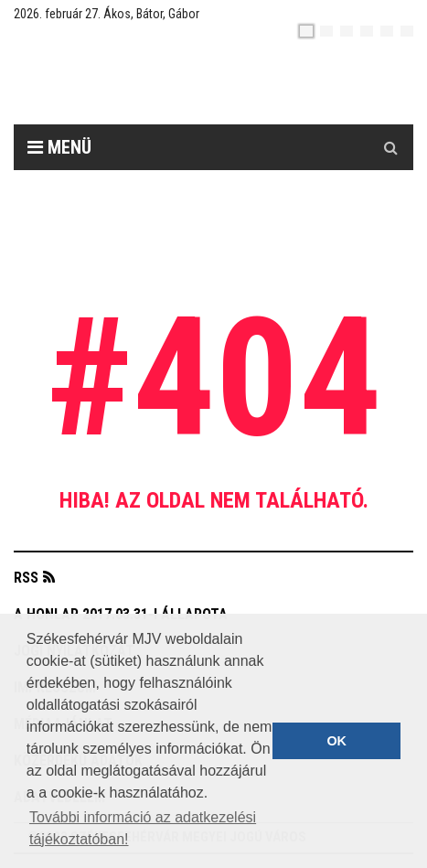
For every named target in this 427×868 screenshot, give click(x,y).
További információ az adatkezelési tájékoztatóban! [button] (143, 828)
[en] (326, 31)
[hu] (306, 31)
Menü (59, 147)
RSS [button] (26, 578)
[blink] (407, 31)
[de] (367, 31)
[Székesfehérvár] (182, 83)
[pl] (347, 31)
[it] (387, 31)
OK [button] (336, 741)
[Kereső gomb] (390, 147)
